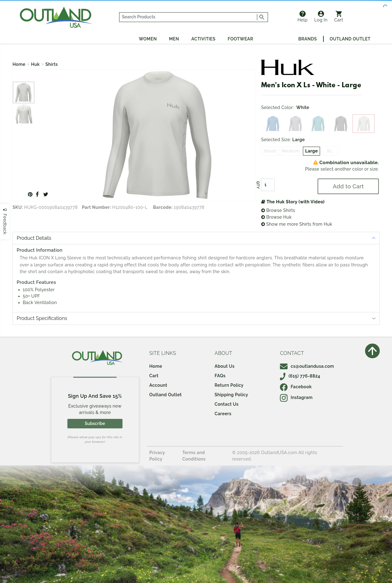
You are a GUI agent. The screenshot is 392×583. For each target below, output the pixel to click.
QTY (258, 185)
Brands (307, 39)
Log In (321, 17)
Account (158, 385)
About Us (225, 366)
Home (19, 64)
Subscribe (95, 423)
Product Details (34, 238)
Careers (223, 414)
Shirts (52, 64)
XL (330, 151)
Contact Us (227, 404)
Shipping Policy (231, 395)
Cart (339, 17)
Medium (291, 151)
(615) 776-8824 (300, 376)
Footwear (241, 39)
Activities (204, 39)
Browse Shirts (278, 210)
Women (148, 39)
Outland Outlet (350, 39)
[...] (188, 17)
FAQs (220, 376)
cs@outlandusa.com (307, 366)
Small (270, 151)
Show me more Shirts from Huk (297, 224)
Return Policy (229, 385)
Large (311, 151)
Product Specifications (42, 318)
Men (174, 39)
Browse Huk (276, 217)
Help (302, 17)
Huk (36, 64)
